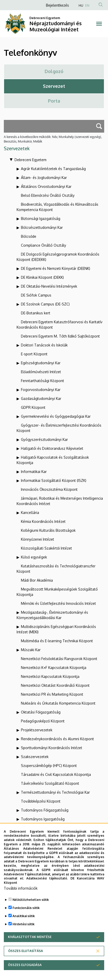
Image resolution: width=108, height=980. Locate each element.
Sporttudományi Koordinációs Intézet (52, 748)
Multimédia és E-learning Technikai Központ (57, 641)
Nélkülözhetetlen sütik (31, 905)
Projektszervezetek (37, 730)
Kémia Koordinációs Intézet (43, 521)
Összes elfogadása (25, 970)
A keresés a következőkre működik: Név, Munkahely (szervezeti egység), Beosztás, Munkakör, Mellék (53, 139)
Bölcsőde (29, 236)
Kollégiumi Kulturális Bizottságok (48, 530)
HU (81, 5)
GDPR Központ (33, 407)
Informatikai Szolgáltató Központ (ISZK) (54, 480)
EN (87, 5)
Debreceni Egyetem (31, 160)
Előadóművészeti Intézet (41, 372)
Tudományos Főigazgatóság (45, 810)
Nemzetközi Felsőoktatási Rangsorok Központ (59, 659)
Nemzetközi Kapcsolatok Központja (50, 676)
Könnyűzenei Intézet (38, 539)
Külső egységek (34, 557)
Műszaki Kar (31, 650)
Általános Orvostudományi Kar (46, 186)
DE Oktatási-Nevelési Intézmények (49, 286)
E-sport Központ (34, 354)
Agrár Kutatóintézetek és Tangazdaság (53, 169)
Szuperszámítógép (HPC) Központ (49, 766)
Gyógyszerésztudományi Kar (44, 439)
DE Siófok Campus (36, 295)
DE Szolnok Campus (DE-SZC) (45, 304)
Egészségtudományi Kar (41, 363)
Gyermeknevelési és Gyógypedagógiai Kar (56, 416)
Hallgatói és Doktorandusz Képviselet (52, 448)
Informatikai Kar (34, 472)
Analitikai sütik (24, 921)
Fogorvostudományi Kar (41, 390)
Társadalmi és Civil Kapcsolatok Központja (56, 774)
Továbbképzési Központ (41, 801)
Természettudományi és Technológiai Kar (55, 792)
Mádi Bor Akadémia (37, 580)
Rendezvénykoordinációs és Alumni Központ (57, 739)
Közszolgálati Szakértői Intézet (46, 548)
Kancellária (30, 513)
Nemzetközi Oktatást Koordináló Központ (55, 685)
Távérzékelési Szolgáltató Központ (50, 783)
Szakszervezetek (35, 757)
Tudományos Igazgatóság (43, 819)
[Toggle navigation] (99, 24)
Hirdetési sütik (23, 929)
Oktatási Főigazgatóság (41, 712)
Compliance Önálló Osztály (44, 245)
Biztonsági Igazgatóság (41, 219)
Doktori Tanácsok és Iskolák (44, 345)
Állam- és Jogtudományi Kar (44, 178)
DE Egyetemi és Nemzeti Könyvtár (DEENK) (56, 268)
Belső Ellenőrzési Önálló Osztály (48, 195)
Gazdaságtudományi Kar (41, 398)
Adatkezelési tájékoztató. (47, 883)
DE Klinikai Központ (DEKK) (42, 277)
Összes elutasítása (26, 956)
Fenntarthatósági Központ (43, 381)
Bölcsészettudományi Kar (42, 227)
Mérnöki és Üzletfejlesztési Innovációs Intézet (58, 603)
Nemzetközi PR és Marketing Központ (52, 694)
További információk (21, 893)
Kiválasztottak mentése (30, 942)
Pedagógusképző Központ (43, 721)
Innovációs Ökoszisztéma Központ (49, 489)
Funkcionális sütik (26, 913)
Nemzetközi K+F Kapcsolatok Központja (54, 668)
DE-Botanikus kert (36, 313)
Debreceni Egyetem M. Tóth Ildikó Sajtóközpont (60, 336)
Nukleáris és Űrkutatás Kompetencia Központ (58, 703)
